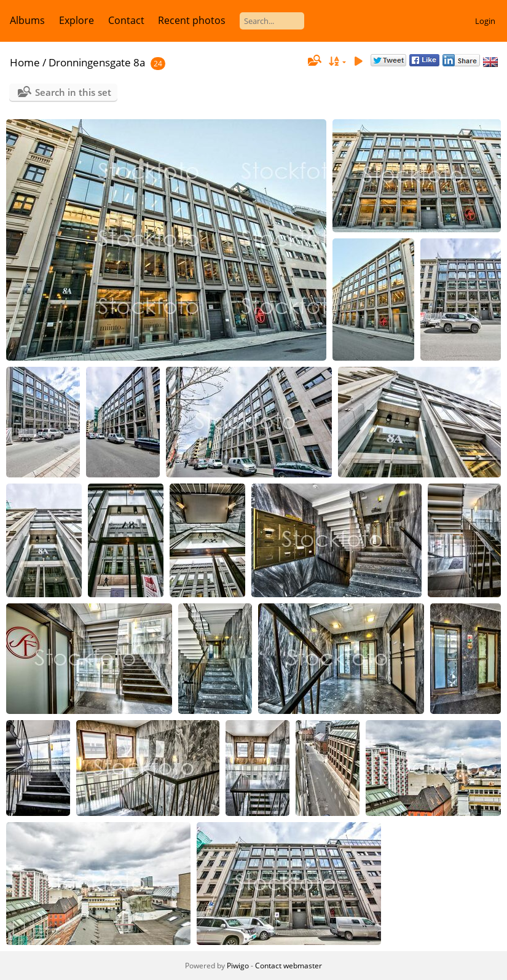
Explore (77, 20)
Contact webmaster (289, 966)
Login (485, 21)
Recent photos (192, 20)
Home (25, 62)
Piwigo (238, 966)
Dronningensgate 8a (97, 62)
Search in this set (73, 92)
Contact (126, 20)
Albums (27, 20)
